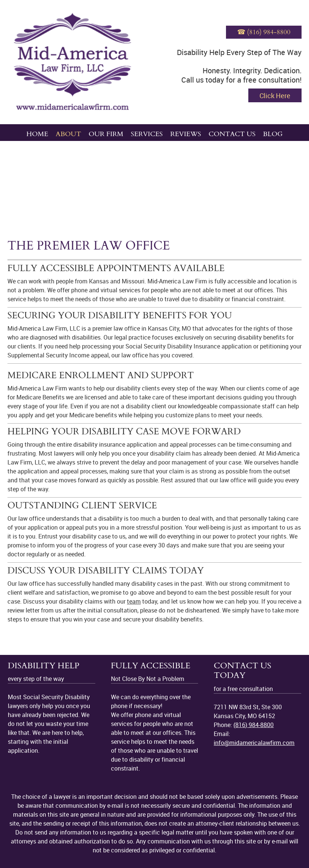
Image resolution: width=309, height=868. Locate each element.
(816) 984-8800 (254, 725)
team (134, 601)
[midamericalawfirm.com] (73, 62)
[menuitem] (37, 133)
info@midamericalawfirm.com (254, 743)
